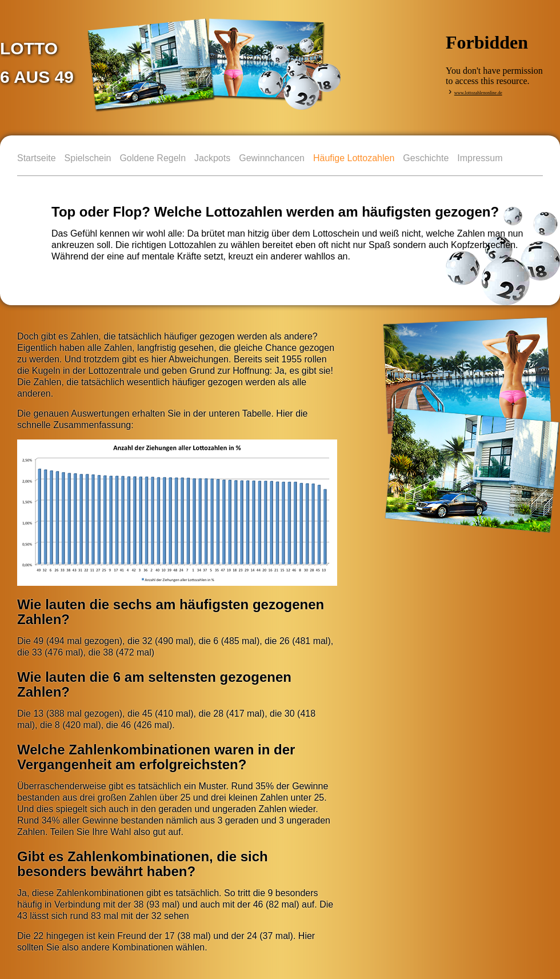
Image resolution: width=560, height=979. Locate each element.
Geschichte (426, 158)
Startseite (37, 158)
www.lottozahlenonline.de (478, 93)
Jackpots (212, 158)
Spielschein (88, 158)
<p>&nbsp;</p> (497, 53)
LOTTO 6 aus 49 (37, 63)
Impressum (480, 158)
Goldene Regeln (153, 158)
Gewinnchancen (272, 158)
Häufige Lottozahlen (354, 158)
